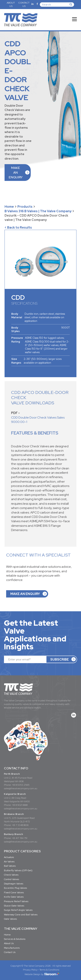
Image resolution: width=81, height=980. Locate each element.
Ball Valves (10, 866)
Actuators (9, 857)
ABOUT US (11, 4)
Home (9, 207)
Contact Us (10, 952)
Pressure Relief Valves (16, 901)
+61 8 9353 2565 (21, 785)
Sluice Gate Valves (14, 906)
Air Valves (9, 862)
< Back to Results (18, 228)
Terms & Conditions (49, 970)
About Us (9, 943)
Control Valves (11, 879)
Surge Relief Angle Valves (18, 910)
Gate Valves (10, 919)
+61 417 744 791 (20, 838)
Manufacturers (12, 948)
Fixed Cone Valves (14, 893)
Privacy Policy (30, 970)
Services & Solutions (15, 939)
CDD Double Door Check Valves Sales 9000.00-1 (38, 420)
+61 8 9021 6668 (20, 805)
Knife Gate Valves (14, 897)
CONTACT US (24, 4)
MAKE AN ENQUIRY (16, 173)
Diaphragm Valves (14, 884)
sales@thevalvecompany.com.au (21, 788)
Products (25, 207)
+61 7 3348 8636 (20, 825)
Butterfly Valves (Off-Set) (18, 870)
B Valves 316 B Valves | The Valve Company (38, 211)
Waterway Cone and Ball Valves (21, 915)
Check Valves (11, 875)
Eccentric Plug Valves (15, 888)
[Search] (57, 5)
